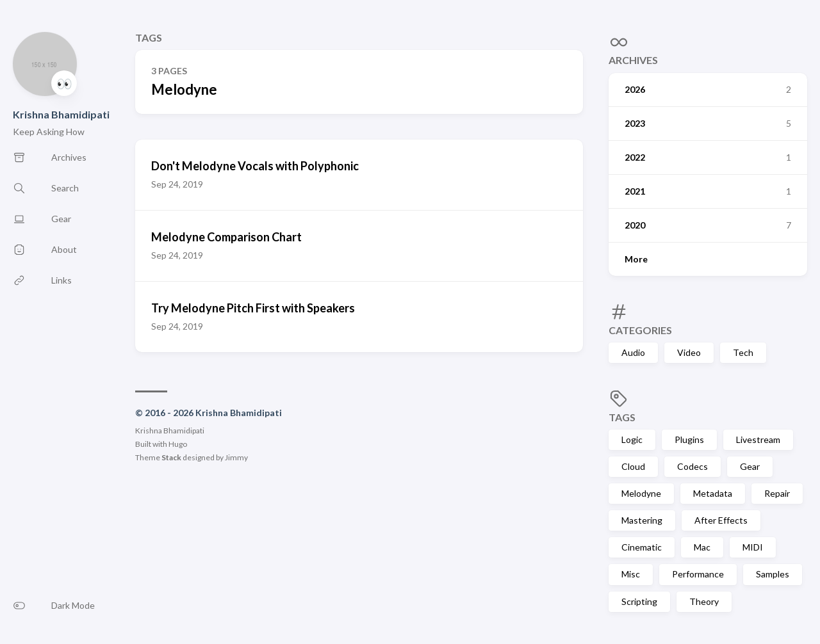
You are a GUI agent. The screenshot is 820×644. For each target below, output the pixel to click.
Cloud (633, 466)
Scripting (639, 601)
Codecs (693, 466)
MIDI (753, 547)
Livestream (758, 439)
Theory (704, 601)
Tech (743, 352)
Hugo (178, 444)
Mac (702, 547)
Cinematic (642, 547)
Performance (698, 574)
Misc (631, 574)
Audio (633, 352)
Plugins (689, 439)
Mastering (642, 520)
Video (689, 352)
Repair (777, 493)
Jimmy (236, 457)
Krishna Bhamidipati (61, 114)
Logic (632, 439)
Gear (750, 466)
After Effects (721, 520)
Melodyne (641, 493)
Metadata (713, 493)
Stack (171, 457)
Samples (773, 574)
